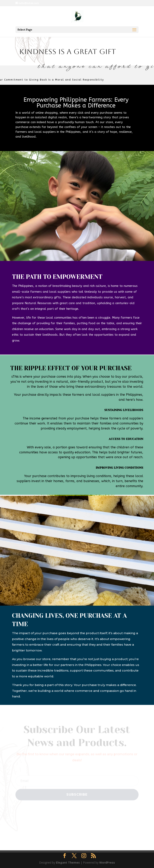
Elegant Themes (68, 862)
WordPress (107, 862)
